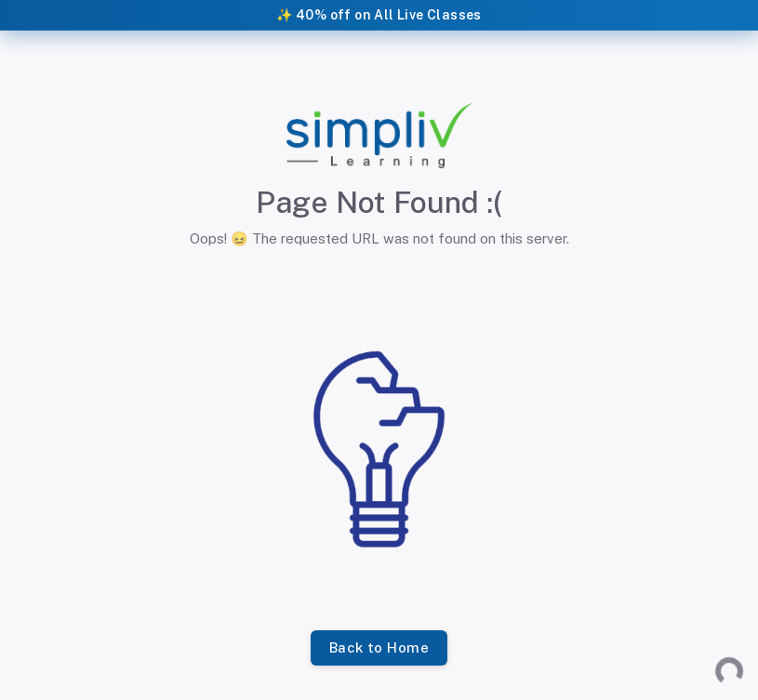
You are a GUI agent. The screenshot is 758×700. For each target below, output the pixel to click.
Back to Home (379, 648)
